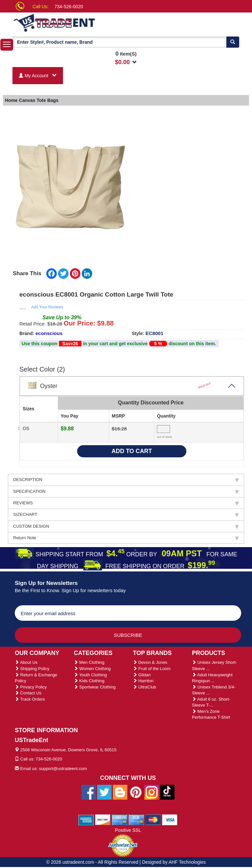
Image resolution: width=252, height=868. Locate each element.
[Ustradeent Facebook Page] (89, 792)
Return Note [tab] (126, 538)
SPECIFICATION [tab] (126, 492)
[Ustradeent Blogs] (120, 792)
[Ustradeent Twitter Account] (104, 792)
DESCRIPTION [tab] (126, 480)
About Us (26, 662)
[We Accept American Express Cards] (86, 819)
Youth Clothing (90, 675)
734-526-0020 (69, 7)
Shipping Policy (32, 669)
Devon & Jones (150, 662)
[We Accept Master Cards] (153, 819)
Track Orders (30, 699)
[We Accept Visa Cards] (170, 819)
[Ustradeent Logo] (77, 22)
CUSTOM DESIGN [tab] (126, 526)
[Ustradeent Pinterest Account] (136, 792)
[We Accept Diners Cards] (120, 819)
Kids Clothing (89, 681)
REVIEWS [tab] (126, 503)
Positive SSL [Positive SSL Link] (128, 830)
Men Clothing (89, 662)
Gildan (142, 675)
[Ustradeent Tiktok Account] (167, 792)
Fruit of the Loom (152, 669)
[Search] (233, 42)
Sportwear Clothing (95, 687)
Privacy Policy (31, 687)
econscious (49, 333)
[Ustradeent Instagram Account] (152, 792)
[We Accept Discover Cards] (103, 819)
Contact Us (28, 693)
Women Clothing (92, 669)
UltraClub (145, 687)
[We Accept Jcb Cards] (136, 819)
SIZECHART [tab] (126, 515)
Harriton (143, 681)
